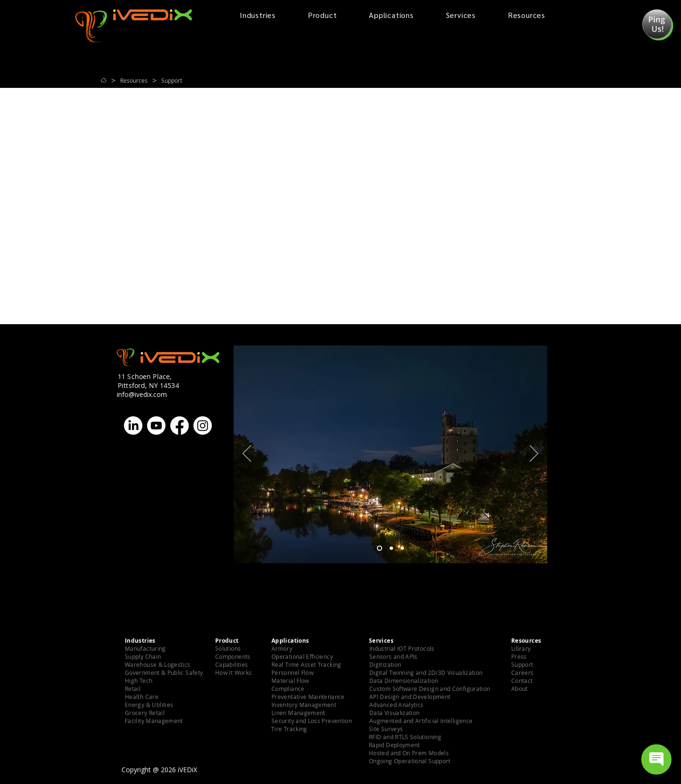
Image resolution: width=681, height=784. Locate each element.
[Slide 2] (391, 548)
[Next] (534, 454)
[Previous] (247, 454)
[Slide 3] (402, 548)
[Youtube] (156, 426)
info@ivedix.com (142, 394)
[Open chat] (656, 759)
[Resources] (134, 80)
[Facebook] (179, 426)
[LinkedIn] (133, 426)
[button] (657, 24)
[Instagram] (203, 426)
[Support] (172, 80)
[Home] (104, 80)
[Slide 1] (380, 548)
